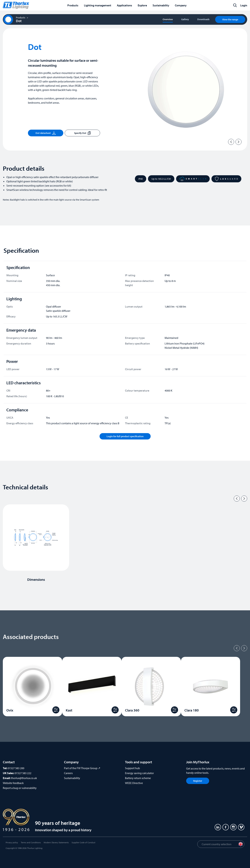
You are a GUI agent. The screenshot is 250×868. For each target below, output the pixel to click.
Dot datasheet (46, 133)
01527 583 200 (16, 768)
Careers (68, 773)
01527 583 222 (23, 773)
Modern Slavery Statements (56, 842)
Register (198, 781)
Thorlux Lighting (35, 848)
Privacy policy (12, 842)
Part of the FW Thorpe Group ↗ (82, 768)
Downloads (203, 19)
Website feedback (13, 783)
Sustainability (72, 778)
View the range (230, 19)
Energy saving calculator (139, 773)
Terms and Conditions (31, 842)
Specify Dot (82, 133)
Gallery (185, 19)
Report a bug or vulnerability (20, 788)
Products (21, 18)
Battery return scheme (138, 778)
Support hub (132, 768)
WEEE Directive (134, 783)
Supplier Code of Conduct (83, 842)
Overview (168, 19)
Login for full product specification (125, 436)
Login (244, 5)
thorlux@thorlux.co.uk (24, 778)
